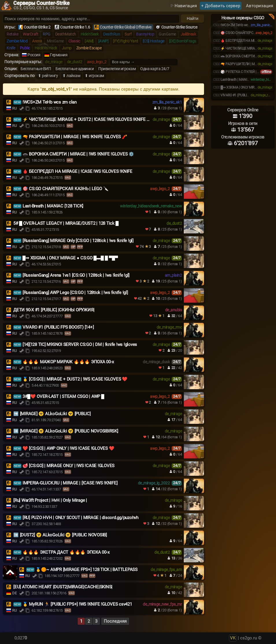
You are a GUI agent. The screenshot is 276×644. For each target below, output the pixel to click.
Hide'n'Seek (90, 34)
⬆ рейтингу (48, 76)
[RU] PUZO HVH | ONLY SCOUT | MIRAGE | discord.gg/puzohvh (80, 518)
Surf (128, 34)
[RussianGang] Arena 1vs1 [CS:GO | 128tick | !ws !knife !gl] (76, 275)
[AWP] (103, 41)
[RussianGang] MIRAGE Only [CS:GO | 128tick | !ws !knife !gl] (78, 241)
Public (25, 48)
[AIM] (89, 41)
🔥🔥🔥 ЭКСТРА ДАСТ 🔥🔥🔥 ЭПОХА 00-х (66, 552)
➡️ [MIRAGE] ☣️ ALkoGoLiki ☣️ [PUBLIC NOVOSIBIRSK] (66, 431)
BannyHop (145, 34)
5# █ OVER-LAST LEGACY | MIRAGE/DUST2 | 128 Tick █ (66, 223)
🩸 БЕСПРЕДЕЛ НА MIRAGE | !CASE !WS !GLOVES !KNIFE (77, 171)
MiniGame (55, 41)
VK (233, 638)
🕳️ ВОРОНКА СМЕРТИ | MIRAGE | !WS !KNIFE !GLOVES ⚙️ (78, 154)
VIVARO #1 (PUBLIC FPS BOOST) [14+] (58, 327)
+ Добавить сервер (221, 6)
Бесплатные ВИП (36, 69)
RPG (47, 34)
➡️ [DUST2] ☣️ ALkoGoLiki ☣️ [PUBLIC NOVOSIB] (60, 535)
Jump (67, 48)
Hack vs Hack (46, 48)
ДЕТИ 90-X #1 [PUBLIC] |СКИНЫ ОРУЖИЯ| (54, 310)
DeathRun (112, 34)
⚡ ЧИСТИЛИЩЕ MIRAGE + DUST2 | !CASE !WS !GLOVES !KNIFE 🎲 (87, 119)
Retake (12, 34)
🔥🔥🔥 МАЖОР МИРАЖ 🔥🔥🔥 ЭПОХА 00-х (68, 362)
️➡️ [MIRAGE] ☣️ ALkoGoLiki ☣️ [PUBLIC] (52, 414)
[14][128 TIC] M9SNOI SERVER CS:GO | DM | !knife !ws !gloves (80, 345)
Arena (37, 41)
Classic (74, 41)
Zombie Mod (17, 41)
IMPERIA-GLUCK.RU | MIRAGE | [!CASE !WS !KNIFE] (70, 483)
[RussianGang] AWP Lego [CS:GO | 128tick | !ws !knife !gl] (75, 293)
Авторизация (260, 6)
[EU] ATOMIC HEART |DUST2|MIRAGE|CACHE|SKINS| (63, 587)
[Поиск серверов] (91, 19)
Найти (192, 18)
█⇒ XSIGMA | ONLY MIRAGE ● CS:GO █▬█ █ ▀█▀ (70, 258)
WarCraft (30, 34)
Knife (11, 48)
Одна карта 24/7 (155, 69)
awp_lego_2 (97, 62)
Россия (34, 55)
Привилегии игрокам (117, 69)
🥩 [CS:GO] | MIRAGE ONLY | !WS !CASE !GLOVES (68, 466)
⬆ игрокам (94, 76)
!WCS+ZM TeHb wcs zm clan (50, 102)
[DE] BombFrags (183, 41)
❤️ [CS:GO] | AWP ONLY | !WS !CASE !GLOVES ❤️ (68, 448)
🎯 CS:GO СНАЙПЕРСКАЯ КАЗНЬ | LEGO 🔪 (66, 189)
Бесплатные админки (75, 69)
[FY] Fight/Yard (126, 41)
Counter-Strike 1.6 (75, 27)
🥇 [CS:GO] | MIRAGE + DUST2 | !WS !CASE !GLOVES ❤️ (75, 379)
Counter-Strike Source (179, 27)
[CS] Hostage (154, 41)
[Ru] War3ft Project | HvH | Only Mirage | (50, 500)
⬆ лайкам (71, 76)
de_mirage (54, 62)
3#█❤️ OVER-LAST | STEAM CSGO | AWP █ (63, 396)
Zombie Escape (89, 48)
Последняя (115, 621)
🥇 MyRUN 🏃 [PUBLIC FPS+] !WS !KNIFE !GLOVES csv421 (77, 604)
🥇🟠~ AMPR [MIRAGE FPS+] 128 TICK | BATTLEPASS (87, 570)
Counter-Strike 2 (37, 27)
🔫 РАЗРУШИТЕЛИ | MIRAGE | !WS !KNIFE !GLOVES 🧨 (75, 137)
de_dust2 (75, 62)
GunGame (167, 34)
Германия (59, 55)
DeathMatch (66, 34)
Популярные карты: (23, 62)
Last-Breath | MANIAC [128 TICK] (53, 206)
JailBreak (188, 34)
